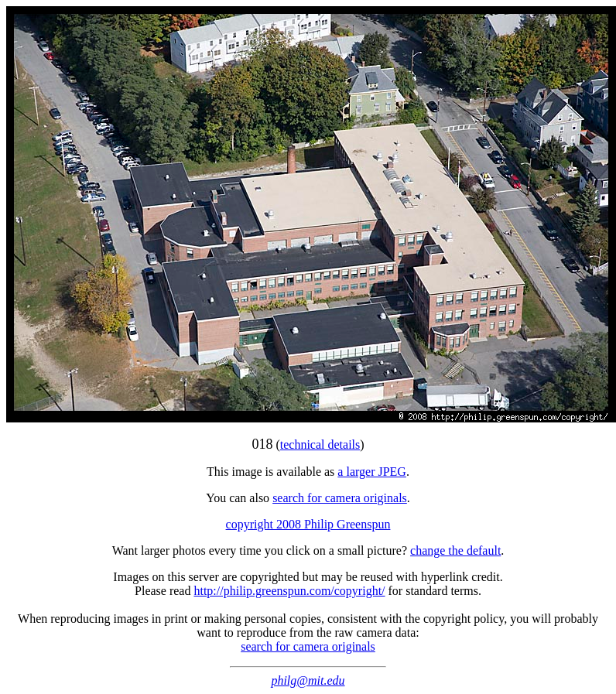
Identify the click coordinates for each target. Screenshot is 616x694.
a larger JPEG (372, 472)
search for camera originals (340, 498)
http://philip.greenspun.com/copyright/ (289, 591)
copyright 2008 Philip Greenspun (308, 524)
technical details (320, 444)
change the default (455, 550)
